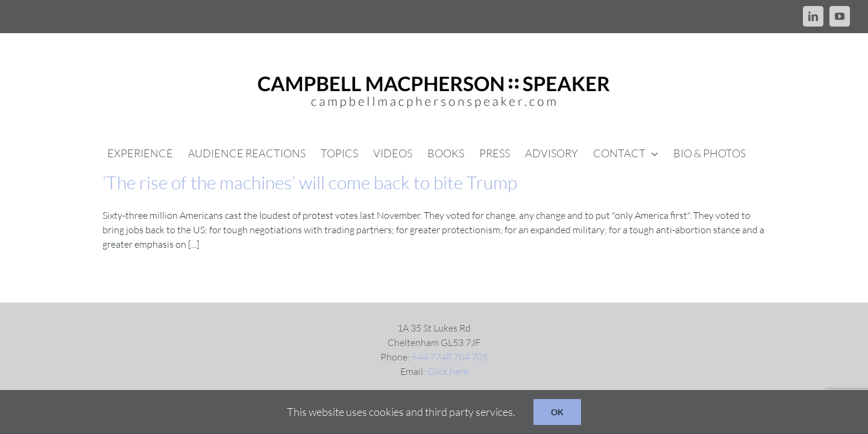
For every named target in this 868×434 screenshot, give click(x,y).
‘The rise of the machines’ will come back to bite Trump (310, 182)
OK (557, 412)
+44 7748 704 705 (450, 357)
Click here (448, 371)
